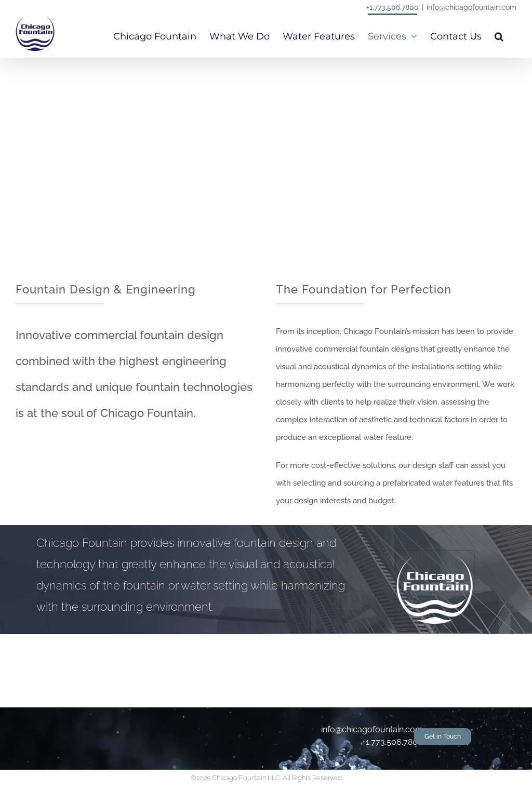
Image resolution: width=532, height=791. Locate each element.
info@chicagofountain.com (471, 7)
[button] (499, 35)
